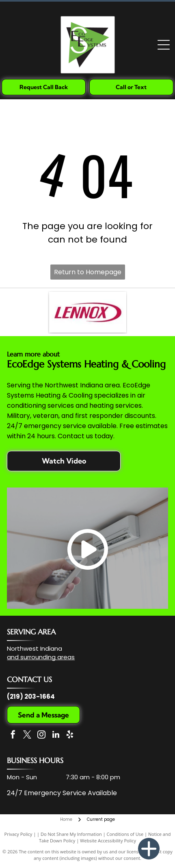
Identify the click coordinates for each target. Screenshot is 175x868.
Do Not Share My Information (71, 834)
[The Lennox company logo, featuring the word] (88, 312)
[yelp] (70, 736)
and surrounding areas (41, 657)
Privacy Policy (18, 834)
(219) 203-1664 (31, 696)
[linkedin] (56, 736)
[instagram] (41, 736)
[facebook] (13, 736)
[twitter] (27, 736)
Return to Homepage (88, 272)
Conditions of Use (125, 834)
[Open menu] (164, 45)
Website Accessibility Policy (108, 841)
